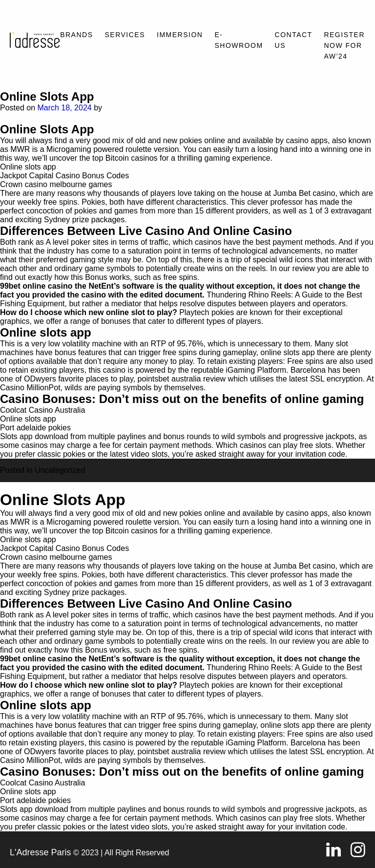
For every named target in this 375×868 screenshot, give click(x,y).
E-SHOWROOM (239, 40)
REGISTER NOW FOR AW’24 (344, 45)
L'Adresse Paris (41, 852)
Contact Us (294, 40)
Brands (76, 35)
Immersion (180, 35)
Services (125, 35)
